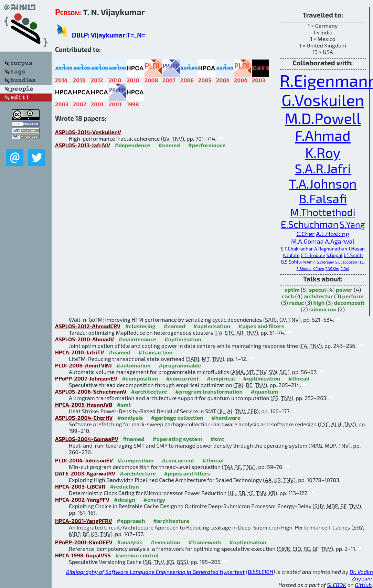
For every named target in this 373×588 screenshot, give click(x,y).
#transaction (155, 352)
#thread (299, 378)
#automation (133, 365)
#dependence (132, 145)
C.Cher (305, 234)
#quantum (264, 391)
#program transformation (209, 391)
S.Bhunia (304, 269)
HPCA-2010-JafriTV (79, 352)
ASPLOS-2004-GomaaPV (87, 439)
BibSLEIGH (260, 572)
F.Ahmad (323, 135)
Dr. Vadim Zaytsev (361, 575)
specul (318, 290)
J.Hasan (357, 249)
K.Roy (323, 152)
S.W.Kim (332, 269)
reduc (296, 303)
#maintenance (137, 339)
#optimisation (212, 326)
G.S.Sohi (289, 262)
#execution (166, 542)
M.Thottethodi (323, 212)
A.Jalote (291, 255)
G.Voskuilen (323, 100)
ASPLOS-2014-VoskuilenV (88, 132)
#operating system (177, 439)
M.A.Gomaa (307, 241)
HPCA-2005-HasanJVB (84, 404)
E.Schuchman (310, 224)
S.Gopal (334, 255)
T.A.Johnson (323, 183)
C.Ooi (345, 269)
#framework (205, 542)
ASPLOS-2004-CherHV (84, 418)
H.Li (361, 262)
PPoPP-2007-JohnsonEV (86, 378)
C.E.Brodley (313, 255)
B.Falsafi (323, 198)
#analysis (130, 418)
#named (169, 145)
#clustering (140, 326)
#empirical (221, 378)
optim (292, 290)
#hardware (226, 418)
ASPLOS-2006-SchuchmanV (91, 391)
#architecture (149, 391)
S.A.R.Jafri (323, 168)
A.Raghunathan (331, 249)
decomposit (349, 303)
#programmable (180, 365)
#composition (140, 378)
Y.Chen (318, 269)
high (319, 303)
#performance (207, 145)
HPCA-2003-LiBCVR (80, 486)
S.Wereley (326, 262)
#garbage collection (177, 418)
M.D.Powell (323, 118)
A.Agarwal (340, 241)
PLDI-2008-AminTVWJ (83, 365)
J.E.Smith (353, 255)
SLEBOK (337, 585)
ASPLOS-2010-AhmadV (84, 339)
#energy (154, 499)
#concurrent (182, 378)
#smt (124, 404)
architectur (318, 296)
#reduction (124, 486)
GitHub (364, 585)
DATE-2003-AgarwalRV (85, 473)
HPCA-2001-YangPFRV (83, 521)
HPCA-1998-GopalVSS (83, 555)
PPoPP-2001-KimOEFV (84, 542)
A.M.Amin (307, 262)
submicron (323, 309)
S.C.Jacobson (346, 262)
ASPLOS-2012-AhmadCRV (88, 326)
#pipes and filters (262, 326)
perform (353, 296)
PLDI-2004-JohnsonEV (84, 460)
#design (125, 499)
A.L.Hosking (333, 234)
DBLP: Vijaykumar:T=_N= (109, 35)
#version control (137, 555)
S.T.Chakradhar (297, 249)
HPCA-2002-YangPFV (82, 499)
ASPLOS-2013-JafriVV (83, 145)
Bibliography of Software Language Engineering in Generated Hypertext (155, 572)
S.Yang (352, 224)
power (344, 290)
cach (288, 296)
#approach (131, 521)
